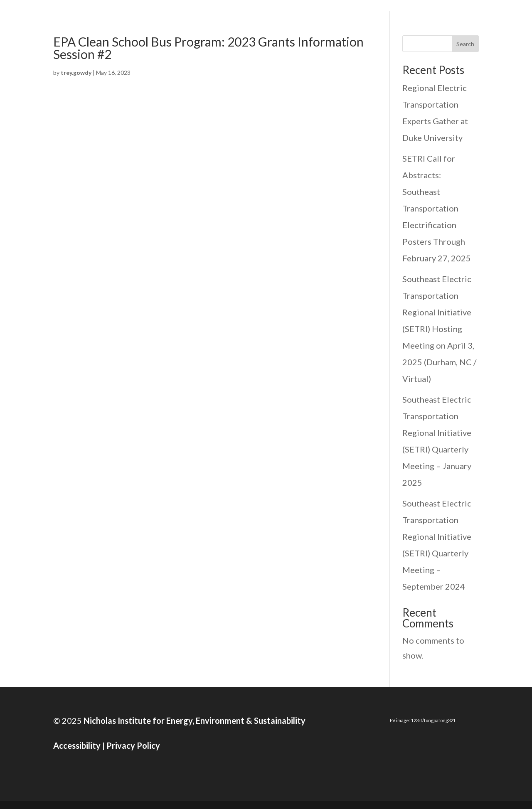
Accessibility (77, 745)
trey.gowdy (76, 73)
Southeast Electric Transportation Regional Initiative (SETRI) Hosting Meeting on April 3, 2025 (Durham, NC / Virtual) (439, 329)
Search (465, 44)
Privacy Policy (133, 745)
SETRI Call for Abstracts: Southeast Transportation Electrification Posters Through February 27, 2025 (437, 208)
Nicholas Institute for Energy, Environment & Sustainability (194, 720)
